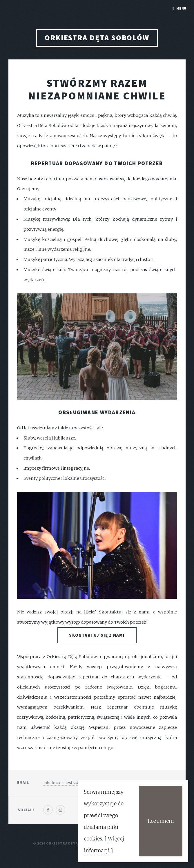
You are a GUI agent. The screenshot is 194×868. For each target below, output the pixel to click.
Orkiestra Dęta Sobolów (97, 38)
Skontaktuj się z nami (97, 635)
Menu (182, 8)
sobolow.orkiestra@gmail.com (71, 783)
